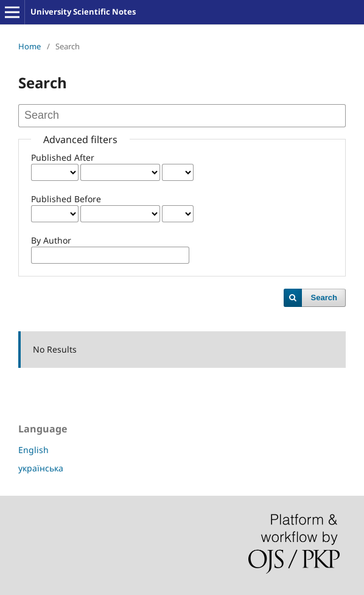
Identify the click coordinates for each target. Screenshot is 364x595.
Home (30, 46)
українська (41, 468)
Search (324, 297)
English (33, 450)
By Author (51, 240)
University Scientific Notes (83, 12)
